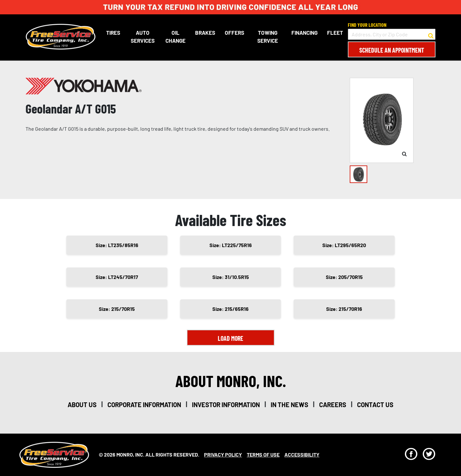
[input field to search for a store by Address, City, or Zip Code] (392, 34)
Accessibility (302, 454)
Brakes (205, 33)
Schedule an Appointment (392, 50)
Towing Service (268, 37)
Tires (113, 33)
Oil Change (176, 37)
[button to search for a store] (431, 34)
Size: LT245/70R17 (117, 277)
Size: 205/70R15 (344, 277)
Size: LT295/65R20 (344, 245)
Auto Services (143, 37)
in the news (289, 405)
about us (82, 405)
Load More (230, 338)
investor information (226, 405)
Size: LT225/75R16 (231, 245)
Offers (234, 33)
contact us (375, 405)
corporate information (144, 405)
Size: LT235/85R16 (117, 245)
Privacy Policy (223, 454)
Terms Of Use (263, 454)
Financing (304, 33)
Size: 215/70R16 (344, 309)
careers (333, 405)
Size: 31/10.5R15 (231, 277)
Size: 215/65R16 (230, 309)
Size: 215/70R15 (117, 309)
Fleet (335, 33)
